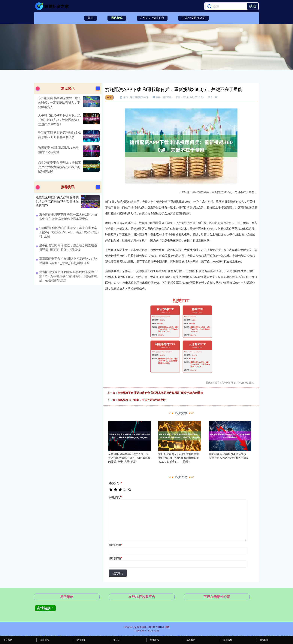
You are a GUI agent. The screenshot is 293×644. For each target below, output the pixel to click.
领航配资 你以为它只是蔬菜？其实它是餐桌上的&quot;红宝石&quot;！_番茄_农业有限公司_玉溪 (69, 232)
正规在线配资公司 (193, 18)
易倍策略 (117, 18)
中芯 (109, 97)
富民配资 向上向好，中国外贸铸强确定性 (142, 400)
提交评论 (118, 573)
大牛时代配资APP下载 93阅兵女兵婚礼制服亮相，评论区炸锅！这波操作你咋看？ (60, 120)
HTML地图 (164, 627)
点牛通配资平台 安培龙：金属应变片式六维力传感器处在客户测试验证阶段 (59, 167)
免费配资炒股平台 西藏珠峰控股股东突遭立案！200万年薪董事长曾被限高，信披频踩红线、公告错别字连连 (69, 276)
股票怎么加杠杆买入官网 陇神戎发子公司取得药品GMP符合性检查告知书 (57, 201)
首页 (91, 18)
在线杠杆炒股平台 (152, 18)
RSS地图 (152, 627)
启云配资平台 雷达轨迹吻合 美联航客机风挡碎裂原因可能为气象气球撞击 (160, 393)
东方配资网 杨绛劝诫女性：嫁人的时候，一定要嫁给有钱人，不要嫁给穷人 (59, 103)
